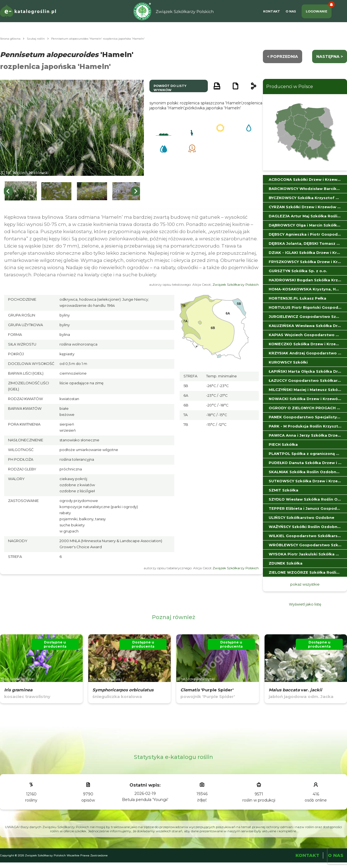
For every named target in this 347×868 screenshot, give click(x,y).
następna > (330, 56)
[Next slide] (136, 191)
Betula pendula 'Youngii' (145, 800)
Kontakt (272, 11)
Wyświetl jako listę (305, 604)
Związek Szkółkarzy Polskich (236, 284)
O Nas (291, 11)
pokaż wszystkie (305, 584)
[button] (21, 191)
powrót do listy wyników (170, 88)
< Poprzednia (283, 56)
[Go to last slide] (8, 191)
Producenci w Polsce (290, 87)
